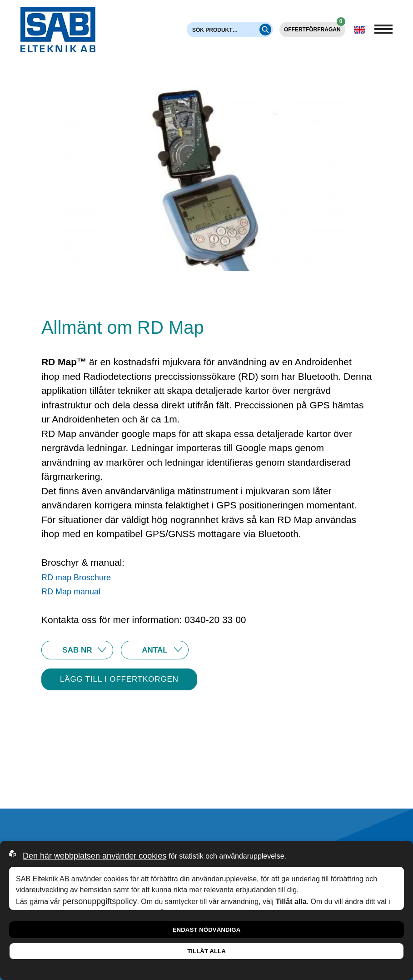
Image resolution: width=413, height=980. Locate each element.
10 (155, 650)
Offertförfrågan (315, 27)
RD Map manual (71, 592)
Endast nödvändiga (207, 930)
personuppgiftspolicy (100, 901)
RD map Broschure (76, 578)
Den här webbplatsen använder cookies (95, 856)
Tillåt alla (206, 951)
